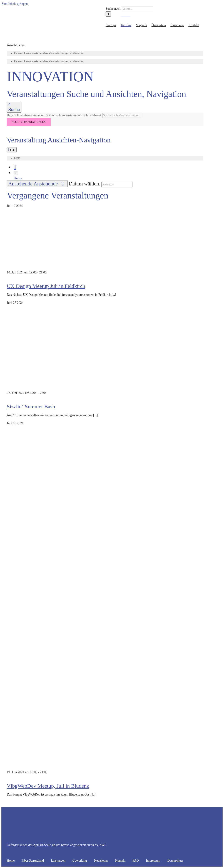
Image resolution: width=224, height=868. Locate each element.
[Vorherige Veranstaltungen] (15, 167)
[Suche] (108, 14)
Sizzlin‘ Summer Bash (31, 407)
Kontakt (120, 861)
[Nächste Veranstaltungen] (16, 173)
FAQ (136, 861)
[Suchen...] (137, 9)
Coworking (80, 861)
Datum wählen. (85, 184)
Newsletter (101, 861)
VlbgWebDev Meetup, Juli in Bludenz (48, 786)
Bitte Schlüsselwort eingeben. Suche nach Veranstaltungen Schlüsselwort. (55, 115)
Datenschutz (175, 861)
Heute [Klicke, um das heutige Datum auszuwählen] (18, 178)
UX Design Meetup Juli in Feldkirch (46, 286)
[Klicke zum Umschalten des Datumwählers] (37, 184)
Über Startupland (33, 861)
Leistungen (58, 861)
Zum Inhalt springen (15, 4)
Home (11, 861)
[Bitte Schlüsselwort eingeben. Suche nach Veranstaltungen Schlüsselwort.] (122, 115)
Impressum (153, 861)
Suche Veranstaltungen (29, 122)
